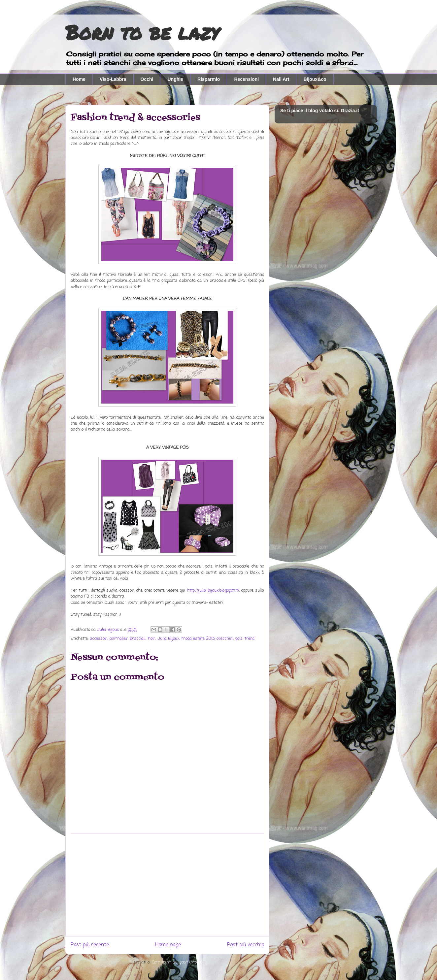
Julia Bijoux (168, 639)
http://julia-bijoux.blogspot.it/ (213, 590)
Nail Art (281, 79)
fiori (151, 639)
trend (250, 639)
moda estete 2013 (198, 639)
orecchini (225, 639)
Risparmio (209, 79)
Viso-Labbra (113, 79)
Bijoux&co (315, 79)
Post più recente (90, 945)
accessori (99, 639)
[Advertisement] (167, 885)
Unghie (175, 79)
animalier (119, 639)
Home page (168, 945)
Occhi (147, 79)
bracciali (138, 639)
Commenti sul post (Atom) (177, 962)
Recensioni (246, 79)
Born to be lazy (142, 32)
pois (239, 639)
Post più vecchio (246, 945)
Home (79, 79)
